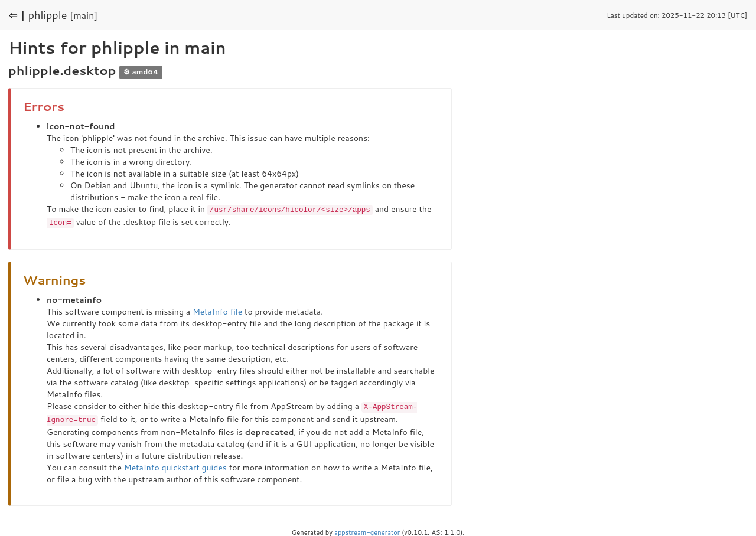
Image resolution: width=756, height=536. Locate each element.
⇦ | (17, 15)
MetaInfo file (217, 311)
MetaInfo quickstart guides (175, 465)
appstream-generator (367, 530)
